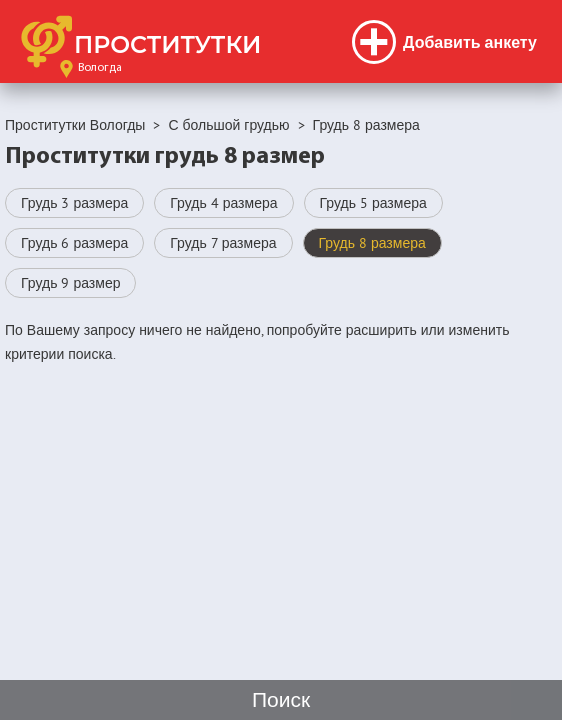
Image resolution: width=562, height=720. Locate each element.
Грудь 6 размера (74, 243)
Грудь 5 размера (373, 203)
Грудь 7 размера (223, 243)
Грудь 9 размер (70, 283)
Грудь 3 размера (74, 203)
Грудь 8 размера (372, 243)
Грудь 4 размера (223, 203)
